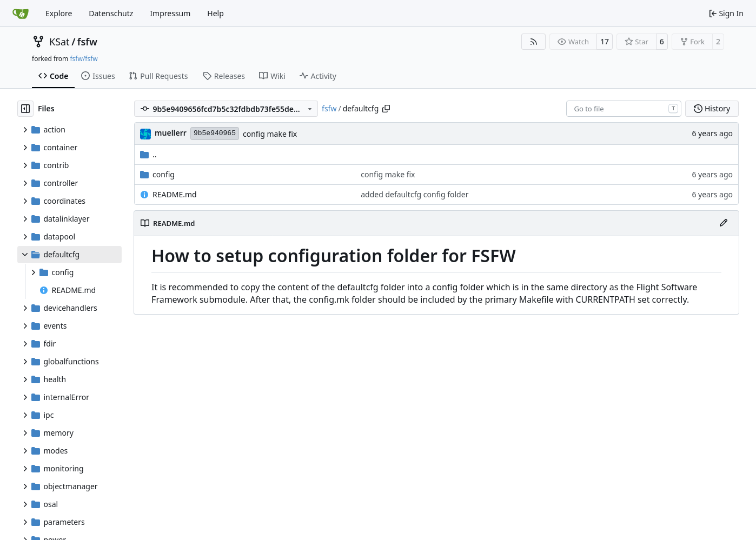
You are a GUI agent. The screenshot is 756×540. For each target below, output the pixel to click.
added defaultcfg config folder (415, 194)
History (712, 108)
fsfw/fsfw (84, 59)
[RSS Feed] (534, 42)
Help (215, 13)
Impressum (170, 13)
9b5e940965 (215, 133)
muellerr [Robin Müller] (171, 133)
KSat (59, 42)
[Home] (21, 14)
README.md (175, 194)
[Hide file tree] (25, 109)
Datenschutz (111, 13)
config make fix (270, 134)
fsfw (87, 42)
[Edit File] (724, 223)
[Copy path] (386, 109)
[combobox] (624, 109)
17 (605, 41)
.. (148, 154)
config (164, 174)
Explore (59, 13)
